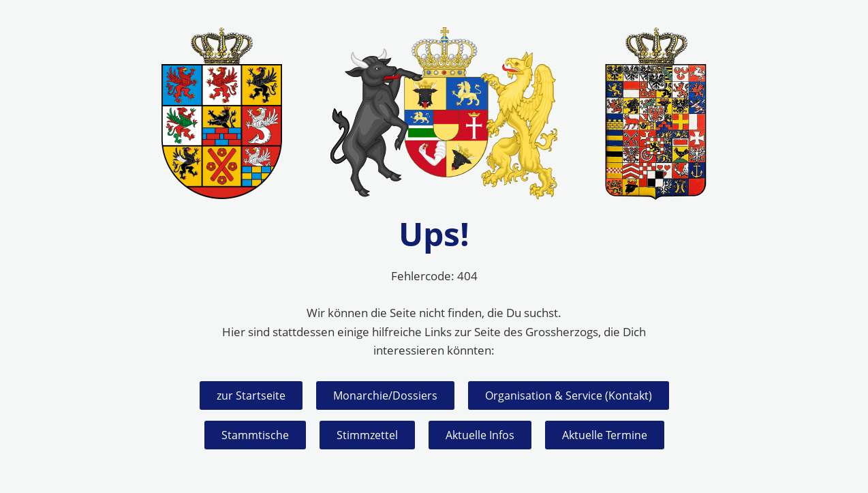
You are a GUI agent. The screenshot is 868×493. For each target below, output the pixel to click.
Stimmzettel (367, 435)
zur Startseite (251, 395)
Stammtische (255, 435)
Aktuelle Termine (605, 435)
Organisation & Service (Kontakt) (569, 395)
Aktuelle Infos (480, 435)
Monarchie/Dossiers (385, 395)
